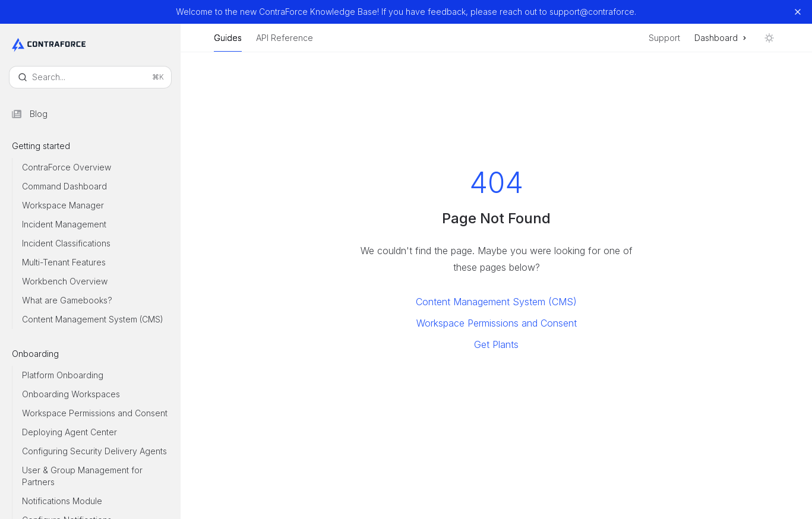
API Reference (285, 42)
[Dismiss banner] (798, 12)
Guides (228, 42)
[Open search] (90, 77)
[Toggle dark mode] (769, 38)
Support (664, 38)
